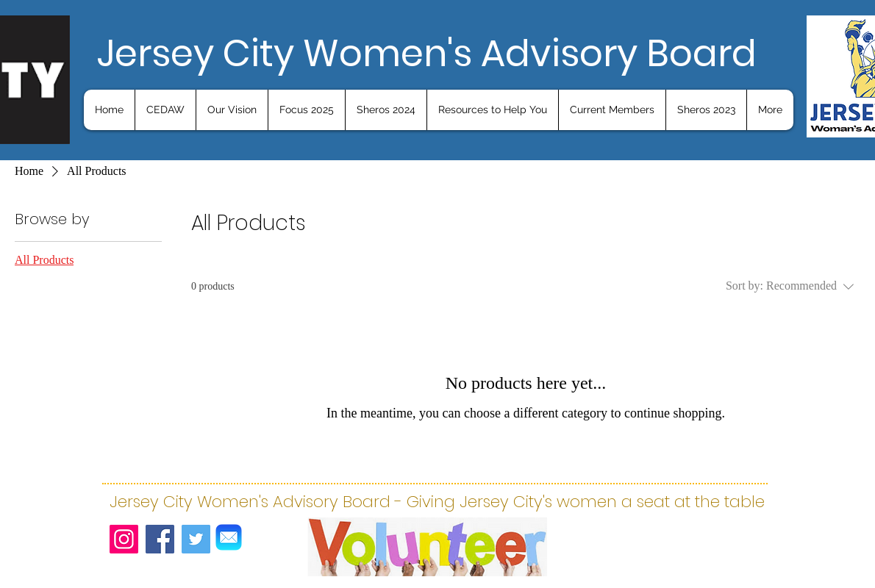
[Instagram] (124, 539)
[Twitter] (196, 539)
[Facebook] (160, 539)
